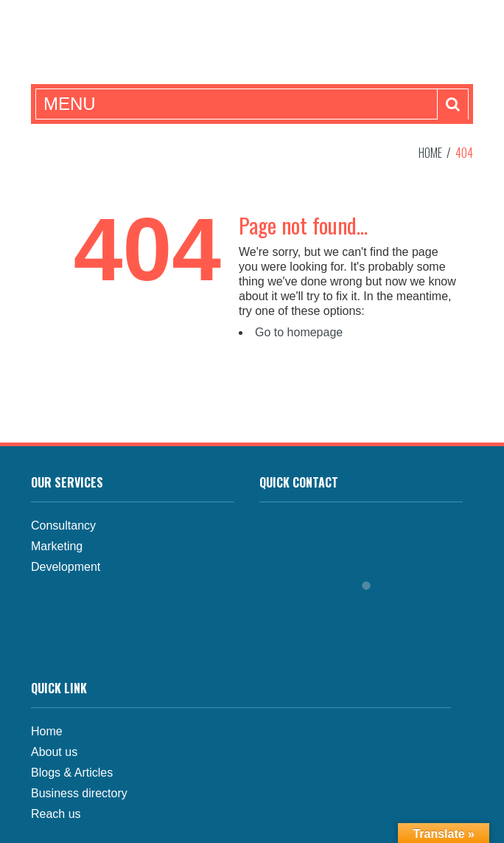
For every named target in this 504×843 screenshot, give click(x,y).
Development (66, 567)
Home (430, 153)
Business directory (79, 793)
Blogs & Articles (72, 773)
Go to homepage (299, 332)
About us (54, 752)
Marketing (57, 546)
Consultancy (63, 525)
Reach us (56, 814)
